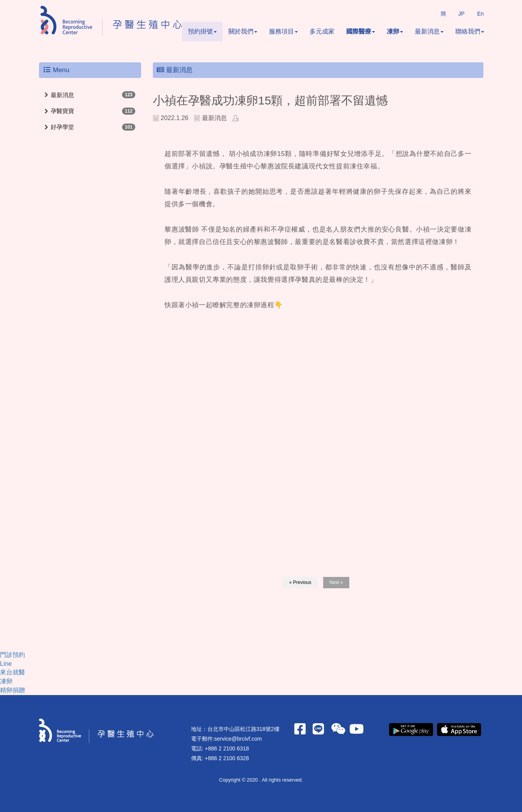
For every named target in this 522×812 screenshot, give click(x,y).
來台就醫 (12, 672)
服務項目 (283, 31)
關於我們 (243, 31)
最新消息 (429, 31)
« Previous (300, 582)
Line (6, 664)
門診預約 (12, 655)
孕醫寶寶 (62, 111)
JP (462, 14)
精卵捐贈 (12, 690)
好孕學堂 (62, 127)
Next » (336, 582)
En (480, 14)
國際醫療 (361, 31)
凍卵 (395, 31)
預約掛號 (202, 31)
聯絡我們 (470, 31)
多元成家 (322, 31)
